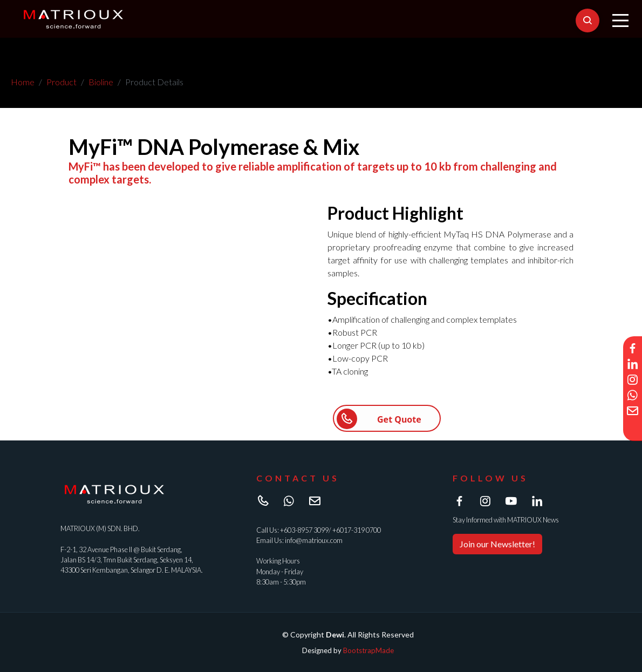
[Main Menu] (620, 21)
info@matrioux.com (314, 540)
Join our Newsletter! (497, 544)
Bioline (101, 82)
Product (62, 82)
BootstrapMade (368, 650)
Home (23, 82)
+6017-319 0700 (357, 530)
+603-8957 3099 (304, 530)
